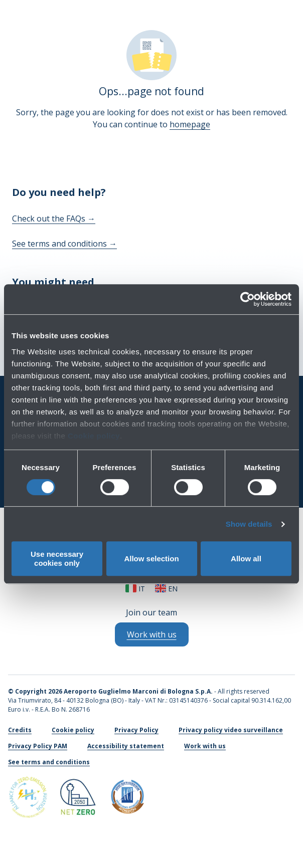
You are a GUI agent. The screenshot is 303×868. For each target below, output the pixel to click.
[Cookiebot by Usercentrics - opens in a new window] (248, 299)
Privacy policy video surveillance (231, 730)
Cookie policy (94, 436)
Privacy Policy (136, 730)
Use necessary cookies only (57, 558)
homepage (190, 124)
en (166, 589)
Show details (249, 524)
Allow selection (151, 559)
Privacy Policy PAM (38, 746)
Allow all (246, 559)
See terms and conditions (64, 244)
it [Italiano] (135, 589)
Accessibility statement (126, 746)
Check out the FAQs (54, 219)
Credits (20, 730)
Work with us (205, 746)
